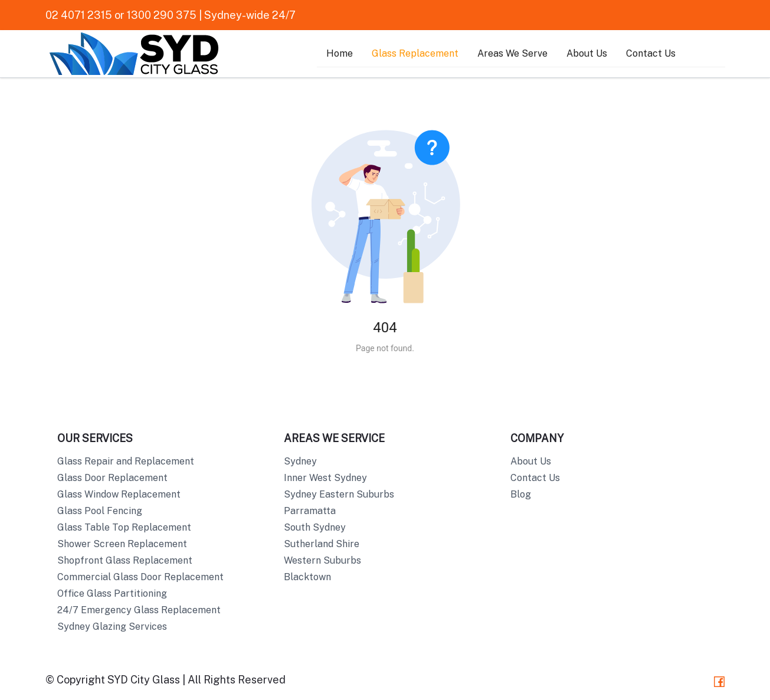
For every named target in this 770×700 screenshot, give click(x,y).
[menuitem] (340, 54)
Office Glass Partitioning (112, 593)
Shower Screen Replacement (122, 544)
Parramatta (310, 511)
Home (340, 53)
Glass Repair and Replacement (126, 461)
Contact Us (651, 53)
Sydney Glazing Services (112, 627)
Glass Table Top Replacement (124, 527)
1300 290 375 (162, 15)
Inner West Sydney (325, 478)
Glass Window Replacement (119, 494)
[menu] (521, 54)
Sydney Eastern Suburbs (339, 494)
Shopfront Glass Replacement (125, 560)
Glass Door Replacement (112, 478)
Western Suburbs (322, 560)
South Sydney (315, 527)
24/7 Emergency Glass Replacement (139, 610)
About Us (587, 53)
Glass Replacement (415, 53)
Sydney (300, 461)
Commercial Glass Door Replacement (140, 577)
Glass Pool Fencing (100, 511)
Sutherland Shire (322, 544)
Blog (521, 494)
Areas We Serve (512, 53)
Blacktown (307, 577)
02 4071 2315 (79, 15)
